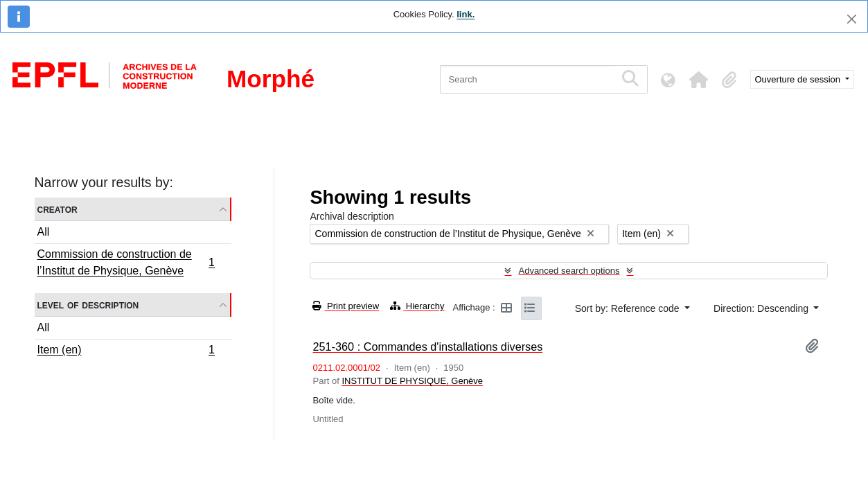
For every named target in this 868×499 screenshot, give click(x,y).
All (44, 232)
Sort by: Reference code (629, 308)
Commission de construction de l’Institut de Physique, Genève (126, 262)
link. (466, 14)
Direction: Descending (762, 308)
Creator (57, 209)
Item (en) (126, 351)
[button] (699, 80)
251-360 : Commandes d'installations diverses (427, 347)
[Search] (528, 79)
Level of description (88, 305)
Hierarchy (417, 306)
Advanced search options (569, 271)
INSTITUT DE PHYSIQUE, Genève (412, 381)
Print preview (346, 306)
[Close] (852, 19)
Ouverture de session (799, 79)
